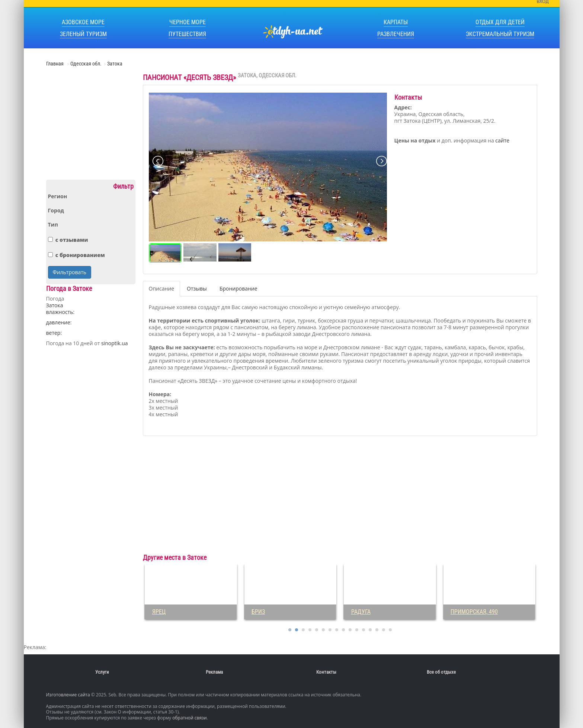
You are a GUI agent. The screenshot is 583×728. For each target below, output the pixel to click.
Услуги (102, 672)
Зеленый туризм (83, 34)
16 (390, 630)
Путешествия (187, 34)
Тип (53, 225)
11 (357, 630)
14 (377, 630)
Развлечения (396, 34)
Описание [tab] (162, 288)
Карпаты (396, 22)
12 (363, 630)
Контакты (326, 672)
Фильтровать (70, 272)
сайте (502, 140)
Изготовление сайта (68, 695)
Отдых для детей (500, 22)
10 (350, 630)
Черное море (188, 22)
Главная (55, 64)
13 (370, 630)
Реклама (214, 672)
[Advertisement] (91, 126)
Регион (58, 196)
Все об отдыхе (441, 672)
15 (384, 630)
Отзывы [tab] (197, 288)
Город (56, 211)
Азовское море (83, 22)
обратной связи (189, 718)
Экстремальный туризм (500, 34)
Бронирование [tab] (238, 288)
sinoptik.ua (115, 343)
